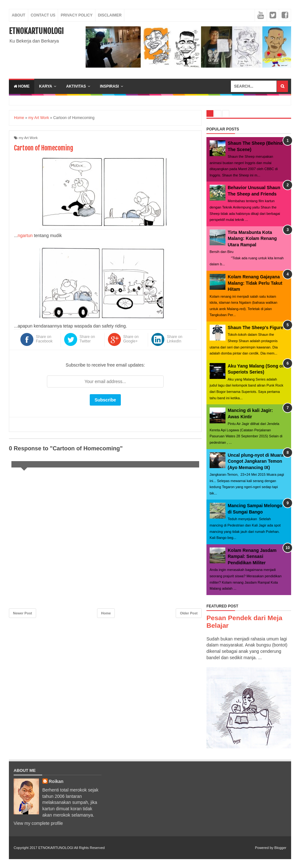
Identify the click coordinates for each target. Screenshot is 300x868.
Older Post (189, 613)
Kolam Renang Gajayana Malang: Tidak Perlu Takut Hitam (255, 283)
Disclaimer (110, 15)
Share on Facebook (44, 339)
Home (22, 86)
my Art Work (28, 138)
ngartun (25, 235)
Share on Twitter (87, 339)
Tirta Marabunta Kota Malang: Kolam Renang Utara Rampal (252, 239)
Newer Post (23, 613)
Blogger (280, 848)
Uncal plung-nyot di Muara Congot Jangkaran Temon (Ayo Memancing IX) (256, 461)
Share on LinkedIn (175, 339)
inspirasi (109, 86)
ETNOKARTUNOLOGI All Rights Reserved (72, 848)
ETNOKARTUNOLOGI (36, 31)
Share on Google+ (131, 339)
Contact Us (43, 15)
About (19, 15)
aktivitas (76, 86)
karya (46, 86)
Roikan (56, 781)
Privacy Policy (76, 15)
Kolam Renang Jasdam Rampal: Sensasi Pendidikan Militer (252, 557)
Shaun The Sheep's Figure (255, 328)
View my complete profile (38, 823)
